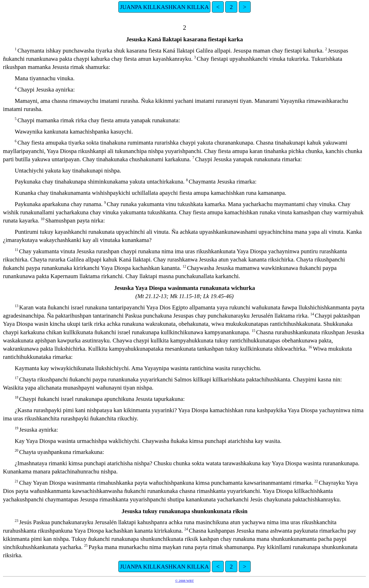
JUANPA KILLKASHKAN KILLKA (164, 7)
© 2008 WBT (185, 581)
